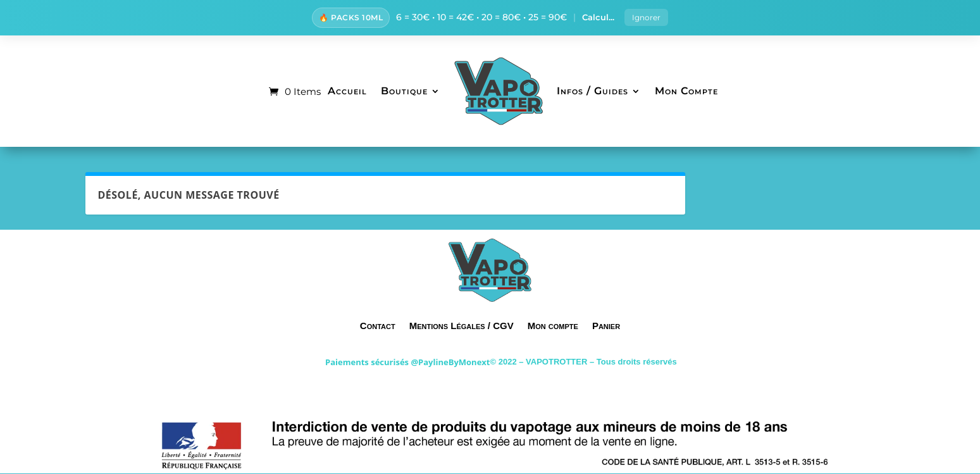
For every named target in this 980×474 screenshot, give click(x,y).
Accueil (347, 92)
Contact (378, 327)
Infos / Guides (592, 92)
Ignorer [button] (646, 18)
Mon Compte (686, 92)
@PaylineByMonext (450, 363)
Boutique (404, 92)
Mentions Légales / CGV (462, 327)
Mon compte (553, 327)
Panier (606, 327)
